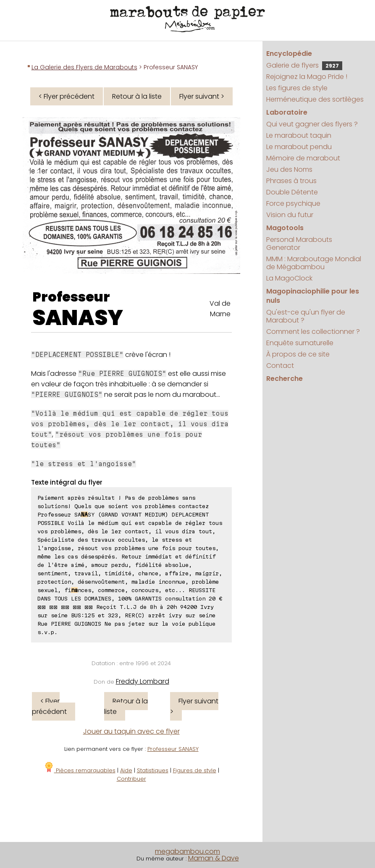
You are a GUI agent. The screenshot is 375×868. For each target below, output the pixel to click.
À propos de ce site (298, 354)
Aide (126, 770)
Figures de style (195, 770)
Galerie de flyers (304, 65)
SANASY (78, 318)
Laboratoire (287, 112)
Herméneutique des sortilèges (315, 99)
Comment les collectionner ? (313, 332)
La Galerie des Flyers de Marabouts (84, 67)
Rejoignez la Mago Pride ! (307, 77)
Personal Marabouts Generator (299, 244)
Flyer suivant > (202, 96)
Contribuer (131, 779)
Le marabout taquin (299, 135)
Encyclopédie (289, 54)
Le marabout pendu (299, 147)
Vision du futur (290, 215)
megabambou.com (187, 851)
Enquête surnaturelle (300, 343)
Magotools (285, 228)
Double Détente (292, 192)
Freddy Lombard (143, 681)
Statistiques (153, 770)
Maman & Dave (214, 858)
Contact (280, 366)
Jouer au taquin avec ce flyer (131, 731)
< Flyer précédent (67, 96)
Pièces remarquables (80, 770)
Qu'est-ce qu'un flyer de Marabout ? (306, 316)
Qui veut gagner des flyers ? (312, 124)
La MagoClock (289, 278)
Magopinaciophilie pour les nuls (313, 296)
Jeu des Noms (289, 169)
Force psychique (293, 203)
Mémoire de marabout (303, 158)
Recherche (285, 379)
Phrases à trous (291, 181)
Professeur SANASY (173, 749)
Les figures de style (297, 88)
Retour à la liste (137, 96)
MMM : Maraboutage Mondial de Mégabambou (314, 263)
